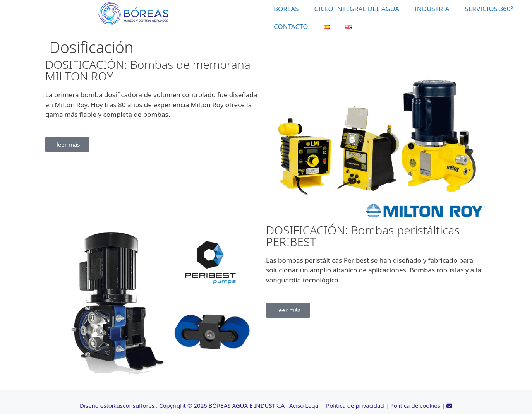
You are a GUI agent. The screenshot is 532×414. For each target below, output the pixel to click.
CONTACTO (291, 27)
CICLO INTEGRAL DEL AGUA (357, 9)
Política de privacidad (355, 405)
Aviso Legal (305, 405)
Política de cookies (415, 405)
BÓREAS (286, 9)
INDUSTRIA (432, 9)
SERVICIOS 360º (489, 9)
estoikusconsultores (127, 405)
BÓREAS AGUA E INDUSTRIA (247, 405)
